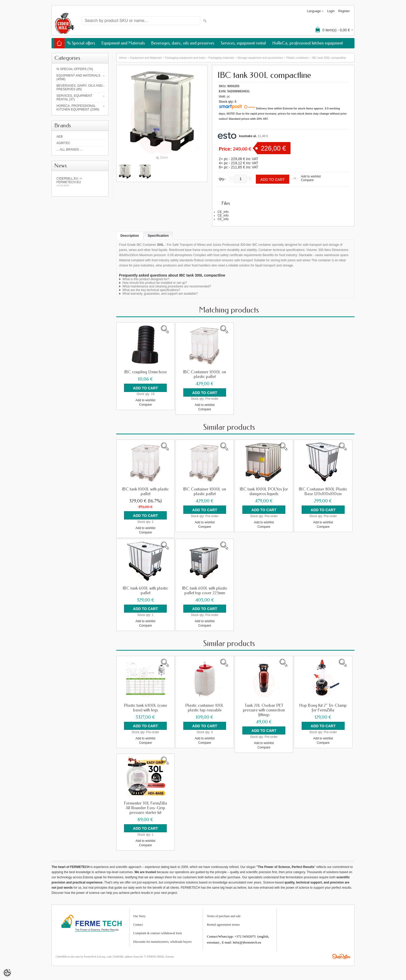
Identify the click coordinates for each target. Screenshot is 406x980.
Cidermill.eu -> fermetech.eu (80, 182)
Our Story (140, 915)
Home (123, 58)
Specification (158, 236)
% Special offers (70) (75, 69)
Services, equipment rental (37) (74, 98)
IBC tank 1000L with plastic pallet (145, 491)
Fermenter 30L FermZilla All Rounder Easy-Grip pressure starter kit (146, 807)
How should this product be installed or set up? (155, 283)
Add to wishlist (311, 176)
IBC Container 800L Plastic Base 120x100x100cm (323, 491)
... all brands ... (69, 150)
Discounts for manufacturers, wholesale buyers (163, 940)
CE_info (223, 212)
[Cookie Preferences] (7, 973)
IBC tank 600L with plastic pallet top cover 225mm (205, 590)
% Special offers (81, 43)
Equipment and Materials (123, 43)
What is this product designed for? (146, 279)
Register (344, 11)
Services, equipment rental (243, 43)
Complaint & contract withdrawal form (158, 932)
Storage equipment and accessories (260, 58)
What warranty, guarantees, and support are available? (160, 294)
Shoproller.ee (341, 955)
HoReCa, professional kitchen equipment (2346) (78, 108)
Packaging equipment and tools (185, 58)
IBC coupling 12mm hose (146, 372)
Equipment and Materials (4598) (78, 77)
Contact (138, 923)
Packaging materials (221, 58)
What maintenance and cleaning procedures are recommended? (167, 286)
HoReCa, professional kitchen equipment (308, 43)
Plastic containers (298, 58)
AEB (60, 137)
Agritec (63, 143)
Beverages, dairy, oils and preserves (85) (79, 87)
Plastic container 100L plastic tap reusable (205, 707)
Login (331, 11)
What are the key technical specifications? (151, 290)
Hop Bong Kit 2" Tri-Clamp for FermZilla (323, 707)
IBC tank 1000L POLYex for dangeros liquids (264, 491)
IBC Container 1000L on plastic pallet (205, 374)
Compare (307, 180)
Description (130, 236)
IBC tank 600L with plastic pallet (145, 590)
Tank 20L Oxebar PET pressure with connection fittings (264, 709)
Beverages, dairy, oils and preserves (183, 43)
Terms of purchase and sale (224, 915)
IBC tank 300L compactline (329, 58)
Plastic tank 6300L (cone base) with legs (146, 707)
